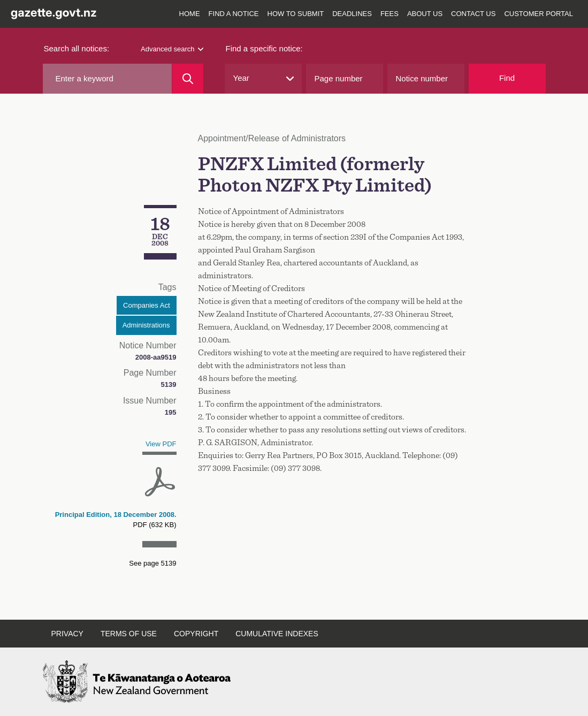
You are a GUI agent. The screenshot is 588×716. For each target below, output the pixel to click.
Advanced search (172, 49)
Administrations (146, 325)
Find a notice (234, 14)
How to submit (296, 14)
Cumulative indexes (277, 634)
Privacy (67, 634)
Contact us (473, 14)
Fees (390, 14)
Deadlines (352, 14)
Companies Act (146, 305)
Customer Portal (539, 14)
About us (425, 14)
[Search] (188, 79)
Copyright (196, 634)
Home (190, 14)
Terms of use (129, 634)
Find (507, 78)
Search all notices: (77, 48)
